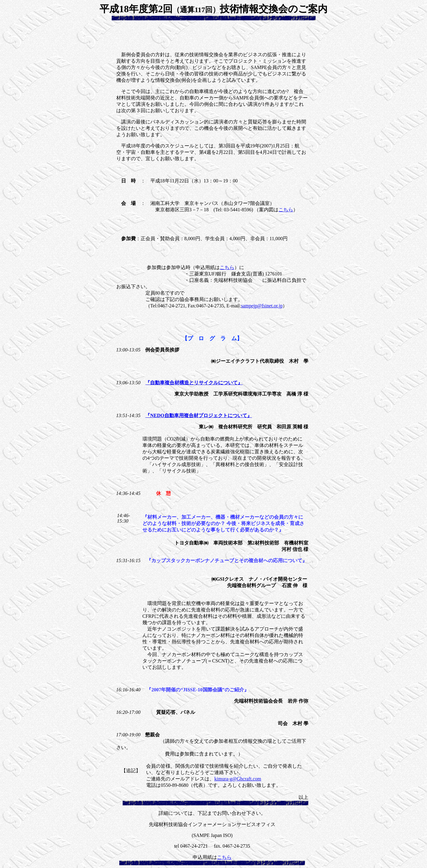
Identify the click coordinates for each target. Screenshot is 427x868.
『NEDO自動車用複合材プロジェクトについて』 (198, 415)
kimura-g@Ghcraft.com (238, 779)
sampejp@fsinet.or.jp (262, 306)
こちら (286, 210)
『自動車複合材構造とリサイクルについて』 (194, 383)
